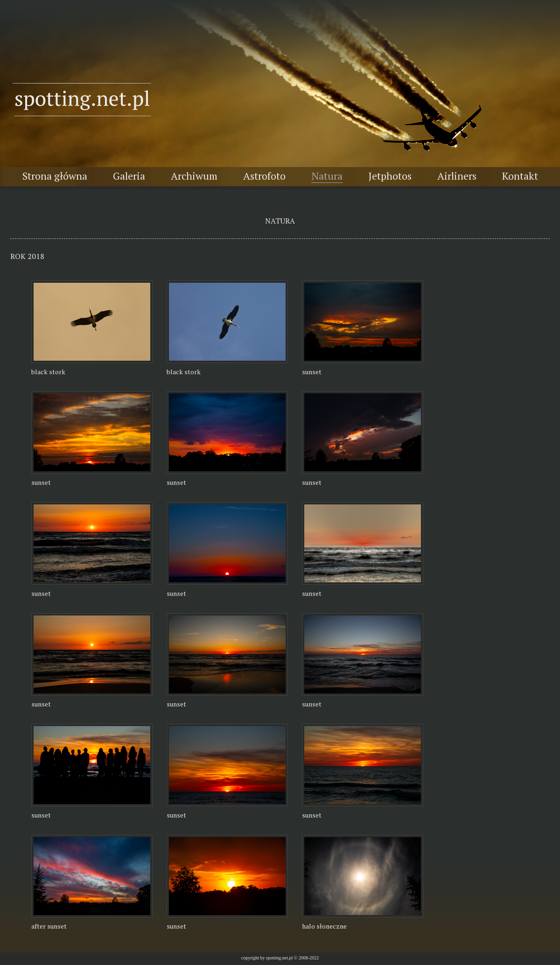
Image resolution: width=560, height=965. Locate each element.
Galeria (129, 176)
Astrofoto (264, 176)
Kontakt (520, 176)
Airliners (457, 176)
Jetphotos (390, 176)
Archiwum (194, 176)
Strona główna (55, 176)
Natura (327, 176)
